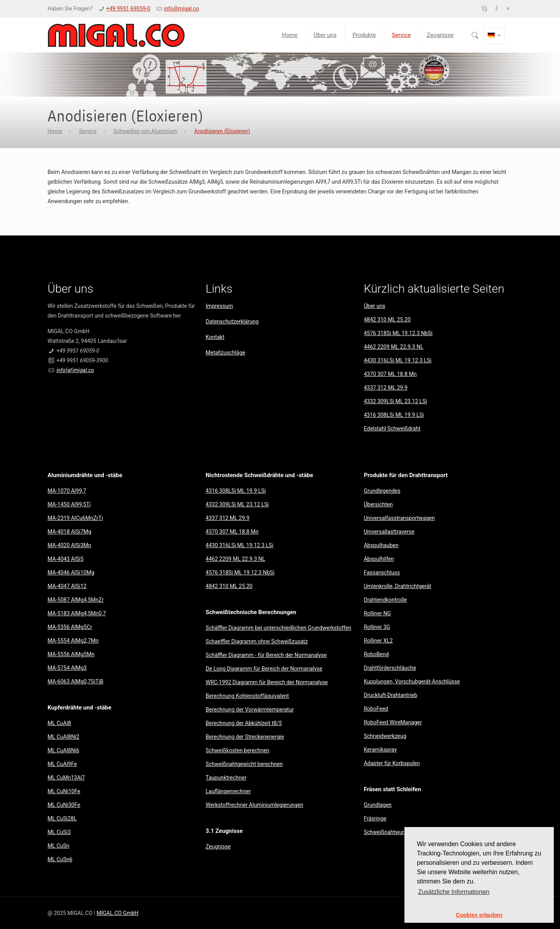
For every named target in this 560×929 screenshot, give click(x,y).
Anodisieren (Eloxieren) (222, 131)
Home (55, 131)
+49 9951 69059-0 (128, 9)
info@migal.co (182, 9)
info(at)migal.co (75, 370)
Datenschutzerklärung (232, 321)
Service (88, 131)
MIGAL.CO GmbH (117, 913)
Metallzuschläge (226, 353)
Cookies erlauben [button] (479, 915)
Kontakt (215, 337)
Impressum (219, 306)
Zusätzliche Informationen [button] (454, 892)
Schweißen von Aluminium (146, 131)
